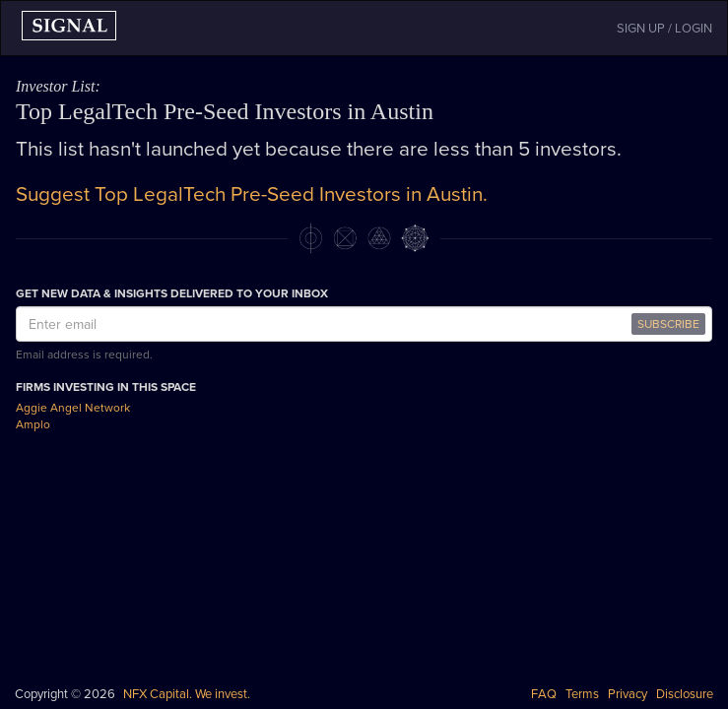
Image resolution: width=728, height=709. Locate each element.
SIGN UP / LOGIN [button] (664, 29)
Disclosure (685, 694)
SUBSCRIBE (668, 324)
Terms (582, 694)
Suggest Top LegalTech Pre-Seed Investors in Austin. (252, 194)
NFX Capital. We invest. (187, 694)
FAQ (544, 694)
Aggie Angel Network (73, 408)
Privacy (628, 694)
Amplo (33, 424)
